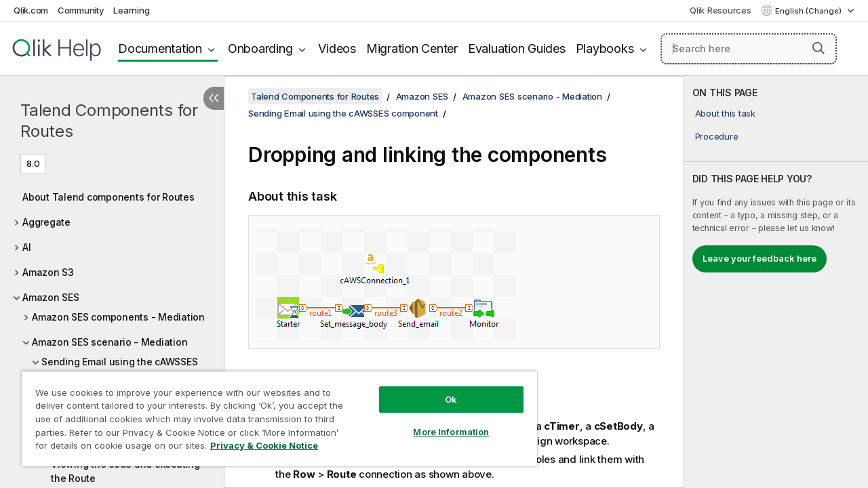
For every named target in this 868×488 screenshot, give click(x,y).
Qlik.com (31, 10)
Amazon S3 (48, 272)
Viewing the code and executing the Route (125, 471)
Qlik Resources (721, 10)
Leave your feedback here (759, 258)
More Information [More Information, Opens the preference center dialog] (441, 422)
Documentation (160, 48)
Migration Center (412, 48)
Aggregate (46, 222)
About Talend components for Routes (108, 197)
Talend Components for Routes (109, 121)
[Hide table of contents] (214, 98)
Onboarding (260, 48)
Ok (441, 389)
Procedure (717, 136)
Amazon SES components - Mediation (118, 317)
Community (81, 10)
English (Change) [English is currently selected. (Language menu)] (809, 11)
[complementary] (776, 282)
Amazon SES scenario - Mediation (110, 342)
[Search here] (749, 49)
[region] (273, 413)
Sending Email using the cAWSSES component (343, 113)
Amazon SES (51, 297)
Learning (131, 10)
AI (27, 247)
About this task (725, 113)
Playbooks (605, 48)
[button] (818, 48)
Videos (337, 48)
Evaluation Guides (517, 48)
